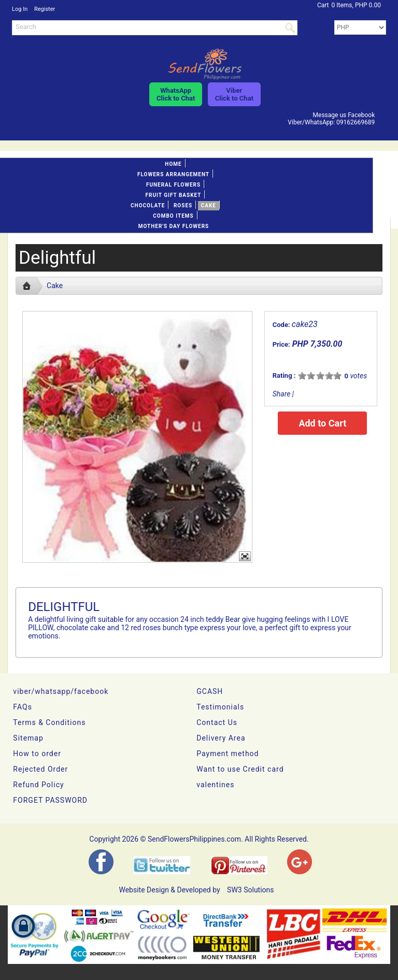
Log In (20, 9)
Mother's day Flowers (174, 226)
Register (45, 9)
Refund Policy (38, 785)
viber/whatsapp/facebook (61, 691)
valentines (215, 785)
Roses (183, 205)
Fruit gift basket (174, 195)
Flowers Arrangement (173, 174)
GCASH (210, 691)
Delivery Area (221, 738)
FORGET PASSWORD (50, 800)
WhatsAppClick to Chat (176, 94)
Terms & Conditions (49, 722)
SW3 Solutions (250, 890)
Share (282, 394)
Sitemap (28, 738)
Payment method (228, 754)
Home (173, 164)
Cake (209, 205)
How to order (37, 754)
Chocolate (148, 205)
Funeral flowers (173, 185)
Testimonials (220, 707)
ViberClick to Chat (234, 94)
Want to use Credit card (240, 769)
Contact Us (217, 722)
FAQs (23, 707)
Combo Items (173, 216)
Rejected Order (40, 769)
